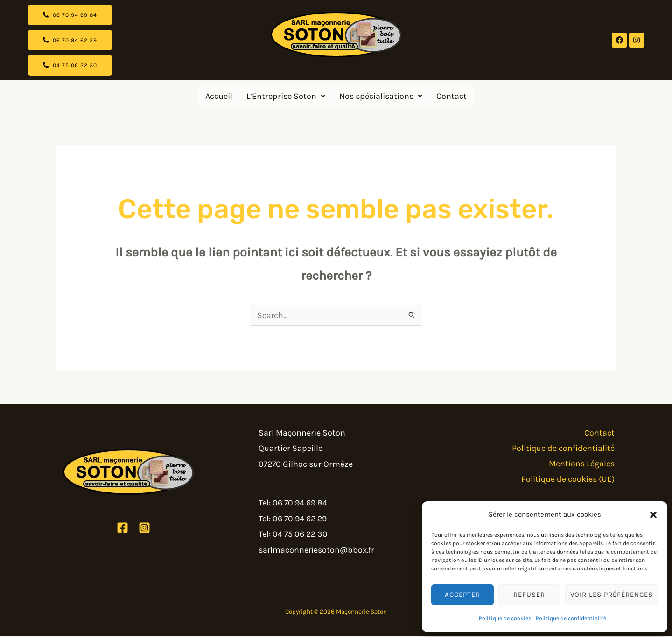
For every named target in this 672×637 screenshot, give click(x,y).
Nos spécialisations (381, 96)
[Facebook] (122, 529)
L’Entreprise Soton (286, 96)
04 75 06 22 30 (300, 535)
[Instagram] (144, 529)
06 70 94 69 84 (300, 504)
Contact (451, 96)
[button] (653, 515)
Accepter (462, 595)
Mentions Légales (583, 465)
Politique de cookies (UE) (569, 480)
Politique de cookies (505, 618)
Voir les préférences (612, 595)
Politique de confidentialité (571, 618)
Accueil (219, 96)
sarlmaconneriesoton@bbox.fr (317, 551)
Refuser (529, 595)
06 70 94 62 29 (300, 519)
